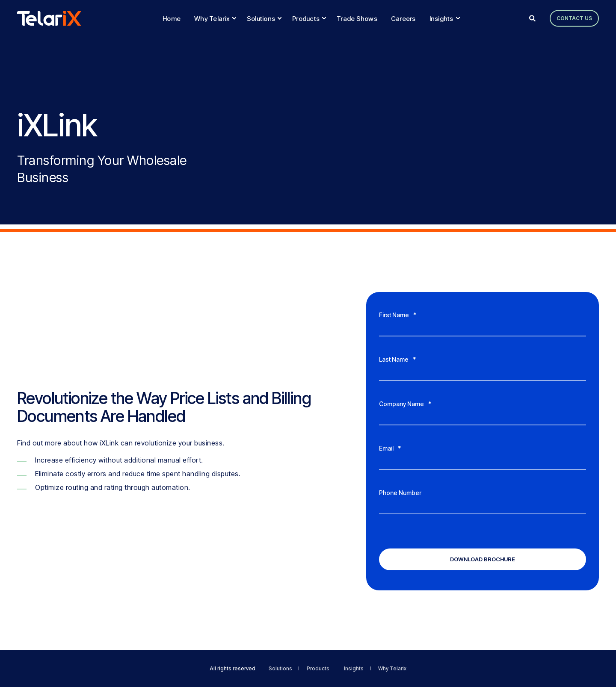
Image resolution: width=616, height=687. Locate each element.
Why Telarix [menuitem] (392, 669)
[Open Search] (533, 18)
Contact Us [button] (574, 18)
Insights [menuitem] (354, 669)
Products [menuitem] (318, 669)
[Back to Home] (49, 18)
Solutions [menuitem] (280, 669)
